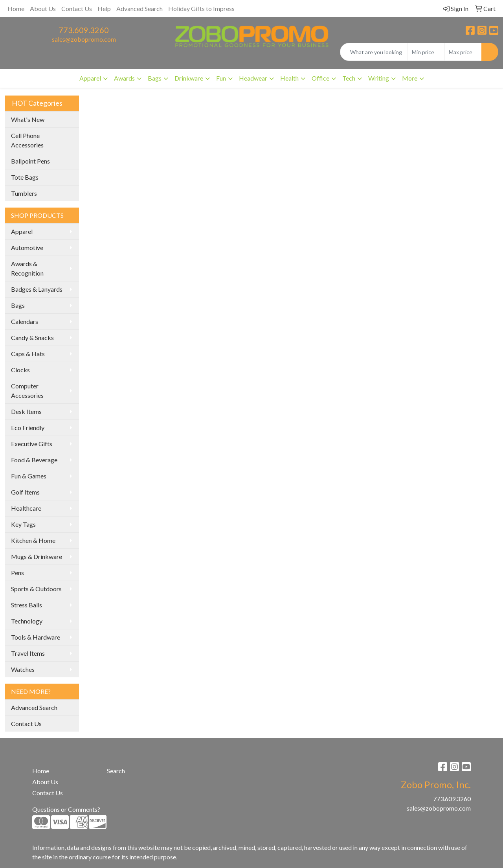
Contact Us (77, 8)
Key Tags (23, 524)
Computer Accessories (27, 391)
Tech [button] (349, 78)
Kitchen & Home (33, 540)
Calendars (25, 321)
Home (16, 8)
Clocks (20, 370)
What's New (28, 119)
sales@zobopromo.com (84, 39)
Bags (18, 305)
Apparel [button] (90, 78)
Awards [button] (124, 78)
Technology (27, 621)
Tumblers (24, 193)
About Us (43, 8)
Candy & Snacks (32, 337)
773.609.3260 (84, 30)
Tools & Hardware (36, 637)
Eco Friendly (28, 428)
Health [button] (289, 78)
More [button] (410, 78)
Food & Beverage (34, 460)
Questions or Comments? (66, 809)
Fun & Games (29, 476)
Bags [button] (155, 78)
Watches (23, 669)
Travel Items (28, 653)
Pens (17, 573)
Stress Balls (27, 605)
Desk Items (26, 411)
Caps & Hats (28, 354)
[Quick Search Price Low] (426, 52)
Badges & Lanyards (37, 289)
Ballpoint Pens (30, 161)
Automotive (27, 247)
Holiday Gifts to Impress (201, 8)
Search (116, 771)
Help (104, 8)
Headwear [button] (253, 78)
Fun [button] (221, 78)
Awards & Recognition (27, 268)
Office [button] (320, 78)
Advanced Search (140, 8)
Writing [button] (379, 78)
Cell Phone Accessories (27, 140)
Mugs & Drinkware (37, 556)
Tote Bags (25, 177)
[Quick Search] (374, 52)
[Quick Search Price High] (463, 52)
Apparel (22, 231)
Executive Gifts (32, 444)
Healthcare (26, 508)
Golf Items (25, 492)
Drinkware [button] (189, 78)
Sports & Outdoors (36, 589)
